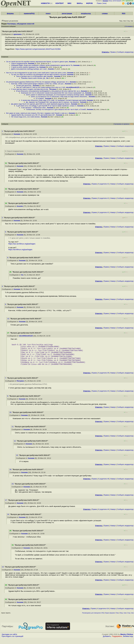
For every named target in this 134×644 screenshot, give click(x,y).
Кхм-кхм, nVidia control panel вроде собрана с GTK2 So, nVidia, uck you (38, 84)
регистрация (117, 1)
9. (8, 258)
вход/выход (86, 13)
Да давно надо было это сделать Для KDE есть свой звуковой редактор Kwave (41, 104)
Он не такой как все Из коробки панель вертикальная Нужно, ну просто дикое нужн (37, 62)
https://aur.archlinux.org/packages (22, 244)
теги (104, 3)
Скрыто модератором (19, 63)
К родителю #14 (103, 614)
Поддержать (117, 642)
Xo (47, 78)
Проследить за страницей (12, 642)
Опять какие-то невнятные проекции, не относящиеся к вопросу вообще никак (55, 95)
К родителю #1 (104, 184)
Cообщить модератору (125, 52)
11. (13, 432)
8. (8, 401)
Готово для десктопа (24, 86)
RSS (124, 13)
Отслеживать (129, 26)
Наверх (113, 146)
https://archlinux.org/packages (20, 250)
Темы (117, 618)
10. (11, 418)
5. (6, 232)
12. (15, 446)
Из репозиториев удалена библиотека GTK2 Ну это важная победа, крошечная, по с (38, 82)
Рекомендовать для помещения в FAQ (93, 618)
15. (18, 461)
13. (9, 319)
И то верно (40, 98)
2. (3, 218)
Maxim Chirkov (127, 640)
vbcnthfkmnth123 (73, 87)
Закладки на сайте (9, 640)
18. (11, 475)
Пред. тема (123, 618)
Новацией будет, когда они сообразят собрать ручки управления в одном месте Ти (42, 65)
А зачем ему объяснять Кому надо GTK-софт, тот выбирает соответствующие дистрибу (53, 100)
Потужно (53, 89)
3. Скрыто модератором (14, 151)
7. (6, 383)
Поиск (99, 3)
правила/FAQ (29, 13)
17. (6, 506)
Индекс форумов (110, 618)
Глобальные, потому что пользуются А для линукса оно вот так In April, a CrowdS (56, 109)
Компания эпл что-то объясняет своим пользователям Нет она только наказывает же (53, 93)
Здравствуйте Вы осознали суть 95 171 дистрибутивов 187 (33, 115)
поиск (48, 13)
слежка (105, 13)
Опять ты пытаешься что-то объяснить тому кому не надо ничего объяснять (59, 97)
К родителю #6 (104, 378)
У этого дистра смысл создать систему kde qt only (30, 89)
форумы (10, 13)
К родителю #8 (104, 484)
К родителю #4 (104, 396)
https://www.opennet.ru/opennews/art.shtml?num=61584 (38, 49)
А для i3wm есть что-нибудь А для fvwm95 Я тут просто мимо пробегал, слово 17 (46, 106)
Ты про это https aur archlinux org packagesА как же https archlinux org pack (39, 74)
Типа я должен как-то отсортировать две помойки (35, 76)
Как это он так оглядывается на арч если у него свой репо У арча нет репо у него (36, 73)
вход (110, 1)
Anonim (51, 69)
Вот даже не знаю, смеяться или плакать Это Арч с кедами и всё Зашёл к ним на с (37, 113)
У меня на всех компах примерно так (25, 67)
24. (9, 520)
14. (3, 572)
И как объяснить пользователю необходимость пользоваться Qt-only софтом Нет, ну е (48, 91)
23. (13, 489)
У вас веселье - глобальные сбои (34, 108)
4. (3, 286)
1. (3, 131)
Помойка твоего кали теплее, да (33, 78)
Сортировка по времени (122, 124)
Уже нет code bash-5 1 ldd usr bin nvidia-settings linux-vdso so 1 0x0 (41, 87)
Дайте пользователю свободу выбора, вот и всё (29, 69)
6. (6, 304)
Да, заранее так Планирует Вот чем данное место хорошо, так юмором (53, 102)
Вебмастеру (128, 642)
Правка (113, 52)
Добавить (107, 642)
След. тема (130, 618)
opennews (17, 34)
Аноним (72, 62)
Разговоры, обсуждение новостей (21, 24)
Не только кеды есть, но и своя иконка (26, 117)
